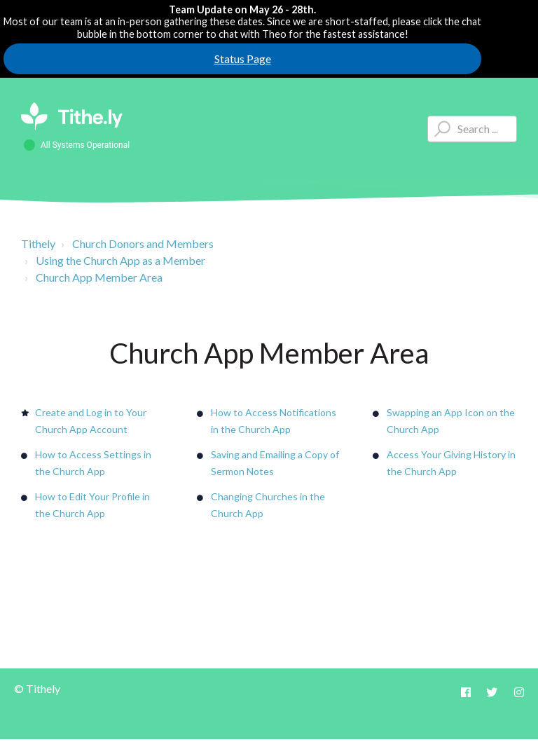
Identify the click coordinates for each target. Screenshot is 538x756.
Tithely (38, 243)
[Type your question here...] (472, 129)
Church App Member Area (99, 277)
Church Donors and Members (143, 243)
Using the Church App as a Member (120, 260)
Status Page (243, 59)
